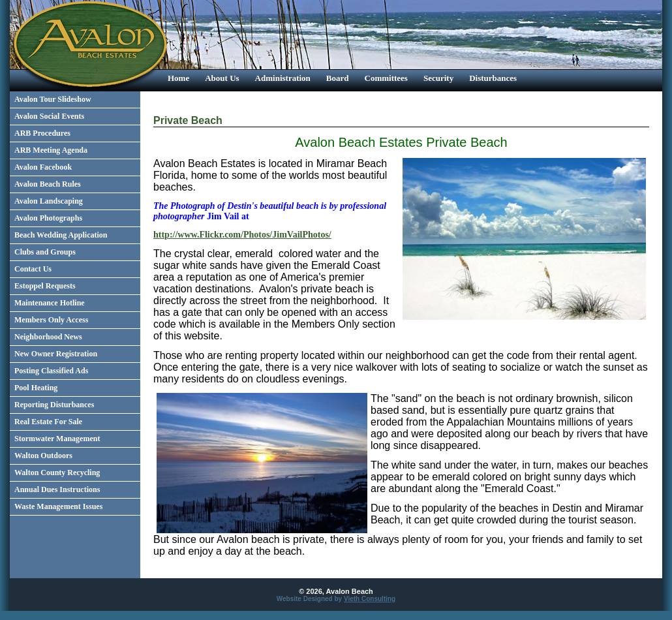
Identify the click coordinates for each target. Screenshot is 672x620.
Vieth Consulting (370, 599)
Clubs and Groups (45, 252)
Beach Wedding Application (61, 235)
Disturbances (493, 78)
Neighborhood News (48, 337)
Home (178, 78)
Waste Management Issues (58, 506)
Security (438, 78)
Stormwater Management (57, 439)
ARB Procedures (42, 133)
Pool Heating (36, 388)
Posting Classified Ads (51, 371)
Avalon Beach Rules (48, 184)
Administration (283, 78)
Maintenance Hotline (50, 303)
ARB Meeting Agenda (51, 150)
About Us (222, 78)
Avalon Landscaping (49, 201)
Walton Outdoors (43, 456)
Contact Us (33, 269)
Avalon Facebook (43, 167)
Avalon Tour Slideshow (53, 99)
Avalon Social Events (49, 116)
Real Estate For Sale (48, 422)
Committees (386, 78)
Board (338, 78)
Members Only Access (51, 320)
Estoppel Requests (45, 286)
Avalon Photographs (48, 218)
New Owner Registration (56, 354)
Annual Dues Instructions (57, 489)
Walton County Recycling (57, 473)
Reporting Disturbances (54, 405)
